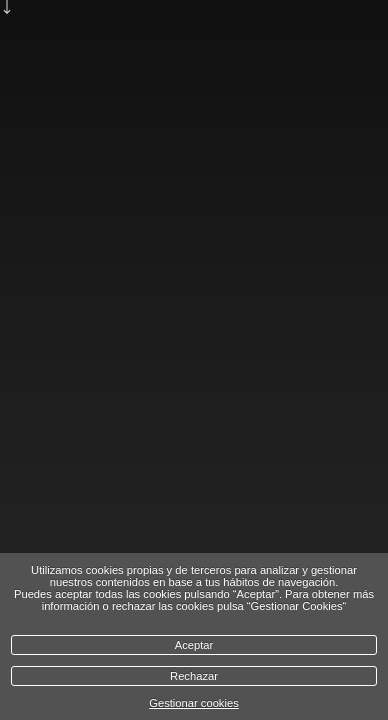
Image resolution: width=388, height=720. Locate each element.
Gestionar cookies (194, 703)
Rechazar (194, 676)
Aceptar (194, 645)
